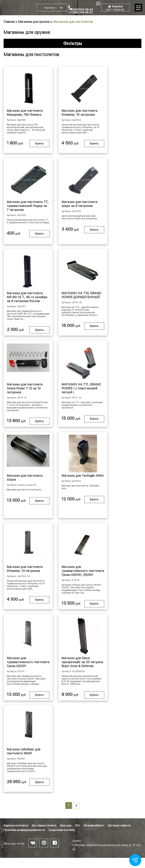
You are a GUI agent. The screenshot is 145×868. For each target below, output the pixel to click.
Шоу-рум (66, 825)
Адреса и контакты (16, 825)
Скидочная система (61, 830)
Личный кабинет (94, 825)
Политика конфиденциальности (24, 830)
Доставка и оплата (44, 825)
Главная (9, 22)
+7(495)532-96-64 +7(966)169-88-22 (81, 11)
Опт (78, 825)
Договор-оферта (119, 825)
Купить (39, 144)
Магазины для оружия (34, 22)
